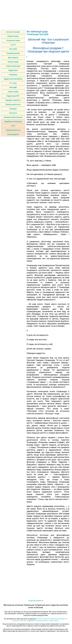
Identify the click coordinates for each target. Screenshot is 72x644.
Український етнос (13, 104)
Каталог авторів (13, 32)
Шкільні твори (13, 36)
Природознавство (13, 130)
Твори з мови (13, 92)
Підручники (13, 70)
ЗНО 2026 (13, 49)
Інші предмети (13, 134)
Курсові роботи (36, 601)
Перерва (13, 109)
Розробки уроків (13, 53)
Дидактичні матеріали (13, 79)
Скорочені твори (13, 40)
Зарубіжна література (13, 122)
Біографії (13, 87)
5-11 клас (13, 83)
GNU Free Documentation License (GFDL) (45, 621)
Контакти (13, 113)
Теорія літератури (13, 66)
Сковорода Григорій (37, 34)
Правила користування (13, 117)
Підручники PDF (13, 96)
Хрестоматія (13, 58)
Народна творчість (13, 100)
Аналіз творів (13, 62)
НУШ (13, 126)
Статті (13, 45)
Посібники (13, 75)
